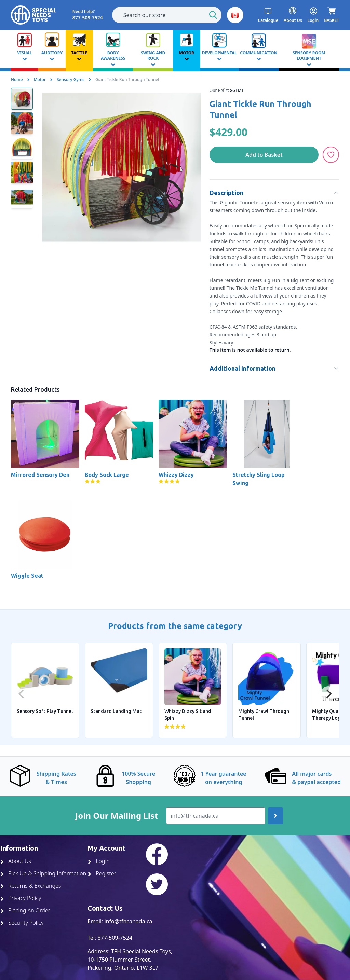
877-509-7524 (115, 938)
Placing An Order (25, 910)
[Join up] (275, 816)
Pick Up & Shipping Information (43, 873)
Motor (40, 79)
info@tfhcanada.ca (129, 921)
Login (99, 861)
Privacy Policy (21, 898)
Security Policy (22, 923)
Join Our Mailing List (117, 816)
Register (102, 873)
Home (17, 79)
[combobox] (167, 15)
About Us (16, 861)
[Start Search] (213, 15)
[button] (235, 15)
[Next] (328, 694)
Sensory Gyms (71, 79)
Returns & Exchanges (30, 886)
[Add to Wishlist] (331, 155)
